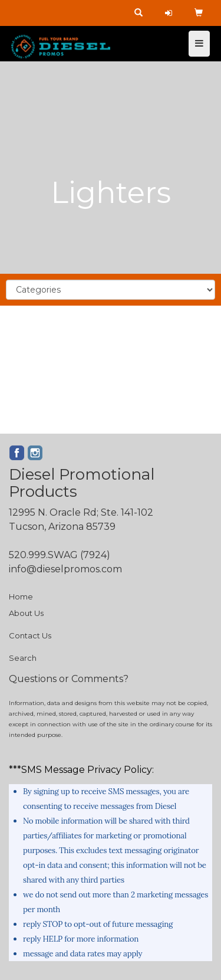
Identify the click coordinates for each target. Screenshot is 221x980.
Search (23, 658)
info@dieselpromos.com (65, 569)
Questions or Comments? (69, 679)
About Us (26, 613)
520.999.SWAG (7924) (60, 555)
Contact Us (30, 635)
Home (21, 596)
